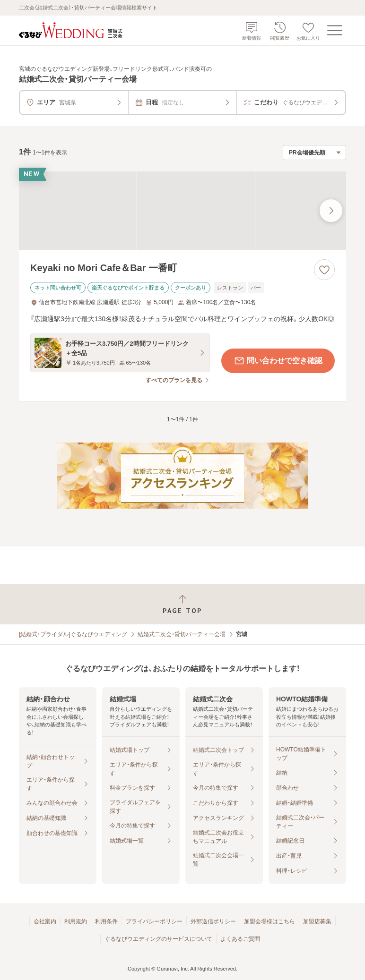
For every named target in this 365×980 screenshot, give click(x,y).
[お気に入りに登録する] (324, 270)
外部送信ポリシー (213, 921)
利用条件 (106, 921)
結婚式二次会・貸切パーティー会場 (182, 634)
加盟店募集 (317, 921)
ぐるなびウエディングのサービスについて (158, 939)
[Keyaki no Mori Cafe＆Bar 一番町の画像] (182, 211)
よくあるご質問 (240, 939)
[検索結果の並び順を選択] (314, 153)
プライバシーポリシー (154, 921)
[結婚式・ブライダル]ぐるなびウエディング (73, 634)
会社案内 (45, 921)
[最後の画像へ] (331, 211)
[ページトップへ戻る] (182, 604)
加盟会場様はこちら (269, 921)
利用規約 (76, 921)
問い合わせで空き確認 (278, 361)
